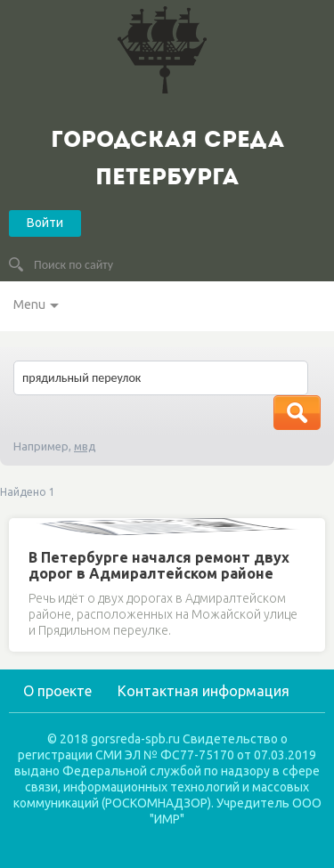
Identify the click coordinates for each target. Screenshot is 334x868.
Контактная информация (204, 691)
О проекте (57, 691)
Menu (29, 304)
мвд (85, 446)
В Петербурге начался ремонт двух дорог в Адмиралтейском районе (159, 565)
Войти (45, 223)
